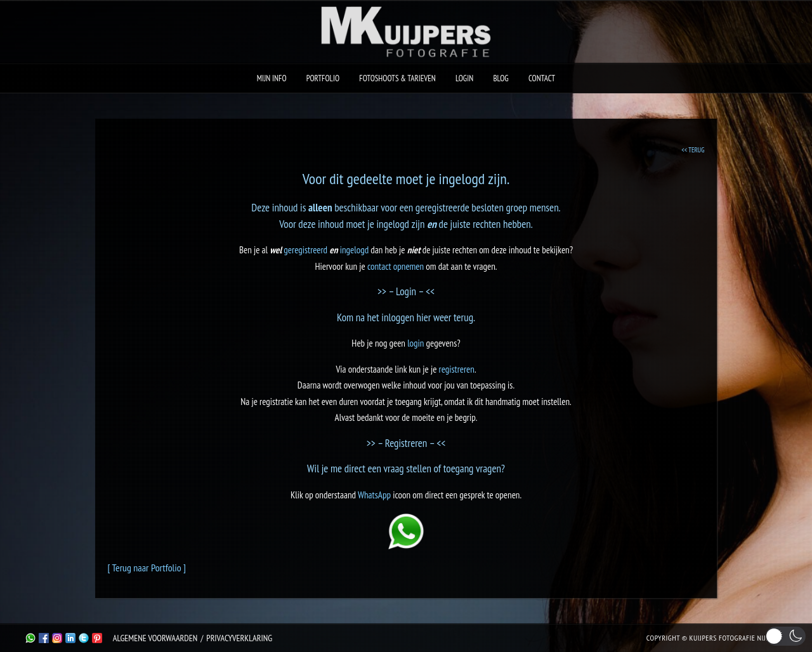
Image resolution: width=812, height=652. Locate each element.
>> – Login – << (406, 291)
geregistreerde (442, 208)
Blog (501, 78)
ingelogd (393, 224)
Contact (542, 78)
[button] (786, 636)
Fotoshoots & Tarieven (397, 78)
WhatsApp (374, 495)
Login (464, 78)
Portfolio (323, 78)
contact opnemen (396, 266)
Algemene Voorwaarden (155, 638)
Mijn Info (272, 78)
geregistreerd (305, 250)
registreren (457, 369)
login (416, 343)
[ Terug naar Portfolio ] (147, 568)
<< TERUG (693, 150)
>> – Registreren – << (406, 443)
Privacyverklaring (239, 638)
